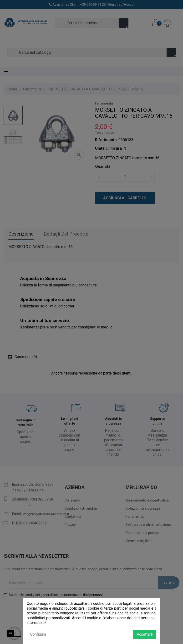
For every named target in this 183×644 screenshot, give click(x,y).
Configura (38, 634)
